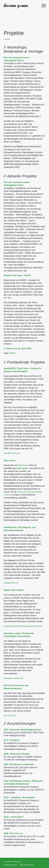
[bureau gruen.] (20, 5)
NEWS (12, 353)
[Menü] (42, 6)
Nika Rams (23, 465)
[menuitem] (42, 6)
